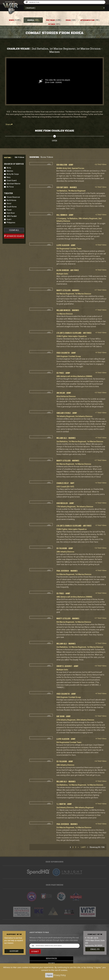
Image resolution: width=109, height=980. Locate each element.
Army (9, 168)
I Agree (49, 975)
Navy (9, 177)
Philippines (11, 223)
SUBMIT (35, 951)
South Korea (12, 207)
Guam (9, 219)
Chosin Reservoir (13, 197)
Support (14, 951)
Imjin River (11, 213)
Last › (84, 847)
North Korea (11, 200)
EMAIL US (95, 949)
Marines (10, 171)
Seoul (9, 203)
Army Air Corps (13, 174)
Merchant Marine (13, 184)
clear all (14, 230)
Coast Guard (12, 180)
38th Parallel (12, 216)
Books (55, 963)
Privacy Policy (60, 975)
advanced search (14, 236)
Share (9, 124)
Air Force (10, 187)
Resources (54, 958)
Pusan (9, 210)
